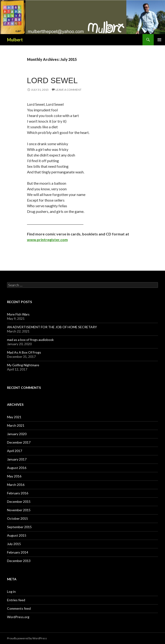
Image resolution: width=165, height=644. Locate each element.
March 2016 (16, 485)
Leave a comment (69, 90)
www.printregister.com (47, 240)
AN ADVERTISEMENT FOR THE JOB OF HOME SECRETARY (52, 327)
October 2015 (17, 518)
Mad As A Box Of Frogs (24, 352)
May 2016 (14, 476)
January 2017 (17, 459)
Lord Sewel (52, 80)
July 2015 (14, 544)
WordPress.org (18, 617)
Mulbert (15, 40)
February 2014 (18, 552)
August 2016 (17, 468)
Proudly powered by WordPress (27, 638)
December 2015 (19, 502)
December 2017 (19, 442)
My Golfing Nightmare (23, 365)
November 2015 (19, 510)
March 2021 (16, 425)
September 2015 (19, 527)
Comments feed (19, 608)
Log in (11, 591)
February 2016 (18, 493)
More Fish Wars (18, 314)
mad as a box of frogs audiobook (30, 340)
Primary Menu (159, 40)
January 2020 (17, 434)
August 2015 (17, 535)
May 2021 (14, 417)
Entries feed (16, 600)
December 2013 (19, 561)
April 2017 (15, 451)
